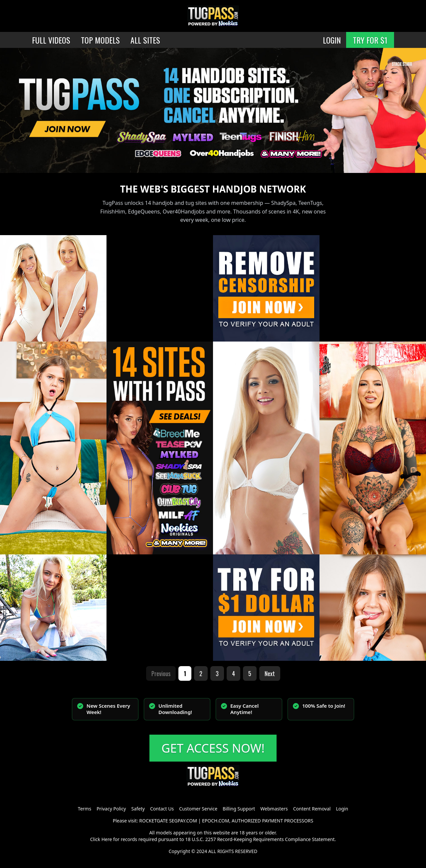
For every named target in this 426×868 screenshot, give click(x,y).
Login (342, 809)
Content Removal (312, 809)
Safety (138, 809)
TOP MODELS (100, 40)
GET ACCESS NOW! (213, 748)
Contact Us (162, 809)
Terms (85, 809)
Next (270, 673)
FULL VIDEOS (51, 40)
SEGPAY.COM (183, 821)
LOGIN (332, 40)
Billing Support (239, 809)
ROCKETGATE (153, 821)
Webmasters (274, 809)
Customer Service (198, 809)
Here (107, 839)
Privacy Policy (111, 809)
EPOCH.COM (216, 821)
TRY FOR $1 (370, 40)
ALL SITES (145, 40)
